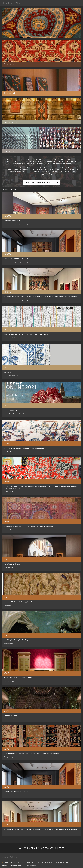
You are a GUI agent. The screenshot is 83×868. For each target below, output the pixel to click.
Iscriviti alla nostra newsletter (41, 182)
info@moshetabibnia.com (12, 866)
